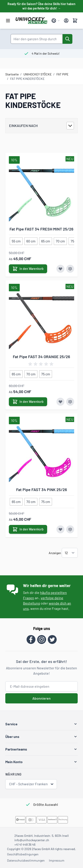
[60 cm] (31, 240)
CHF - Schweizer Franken (32, 784)
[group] (42, 364)
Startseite (12, 74)
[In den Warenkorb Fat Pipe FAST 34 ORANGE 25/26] (28, 402)
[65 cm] (46, 240)
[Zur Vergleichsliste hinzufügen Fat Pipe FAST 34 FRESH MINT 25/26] (70, 269)
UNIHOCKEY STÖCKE (38, 74)
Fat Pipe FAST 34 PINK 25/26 (42, 490)
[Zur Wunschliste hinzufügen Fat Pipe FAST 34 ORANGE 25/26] (60, 402)
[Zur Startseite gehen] (31, 21)
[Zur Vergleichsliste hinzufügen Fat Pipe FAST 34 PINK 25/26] (70, 529)
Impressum (57, 860)
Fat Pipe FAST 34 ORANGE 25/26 (41, 357)
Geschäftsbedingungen (23, 854)
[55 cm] (16, 240)
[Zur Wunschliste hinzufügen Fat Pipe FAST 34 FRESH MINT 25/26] (60, 269)
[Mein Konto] (66, 21)
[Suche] (68, 39)
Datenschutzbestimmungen (26, 860)
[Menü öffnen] (8, 21)
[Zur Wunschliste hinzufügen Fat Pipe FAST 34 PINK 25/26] (60, 529)
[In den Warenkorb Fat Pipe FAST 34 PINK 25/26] (28, 529)
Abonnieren (41, 698)
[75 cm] (46, 373)
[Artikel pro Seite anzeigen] (70, 553)
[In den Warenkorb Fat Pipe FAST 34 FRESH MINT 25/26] (28, 269)
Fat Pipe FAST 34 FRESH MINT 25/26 (41, 229)
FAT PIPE (62, 74)
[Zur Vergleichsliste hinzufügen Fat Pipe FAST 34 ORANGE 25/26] (70, 402)
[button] (41, 724)
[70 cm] (60, 240)
